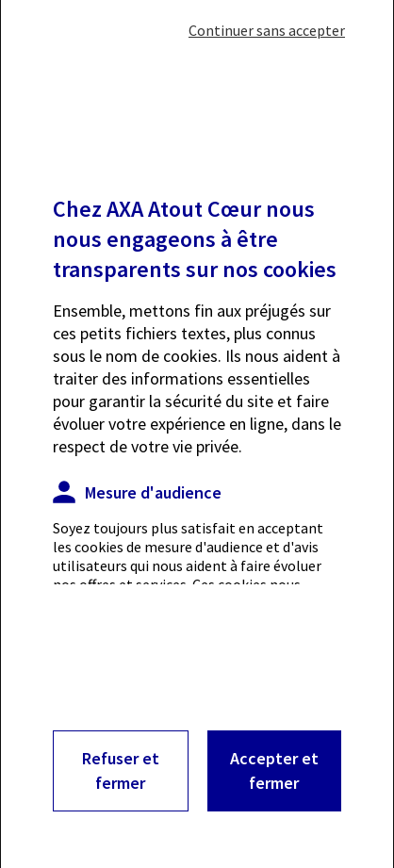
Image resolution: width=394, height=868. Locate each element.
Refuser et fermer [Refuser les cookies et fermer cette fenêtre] (121, 770)
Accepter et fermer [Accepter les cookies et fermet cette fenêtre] (274, 770)
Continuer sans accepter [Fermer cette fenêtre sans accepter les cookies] (267, 30)
